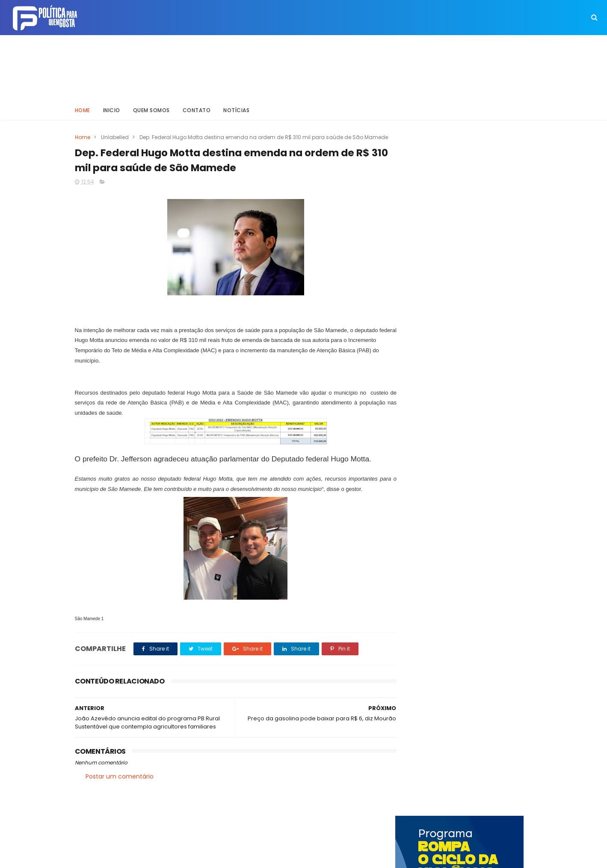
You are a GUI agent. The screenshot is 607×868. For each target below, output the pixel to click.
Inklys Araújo (274, 857)
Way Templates (190, 857)
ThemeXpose (123, 857)
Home (83, 109)
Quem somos (151, 109)
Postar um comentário (120, 785)
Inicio (112, 109)
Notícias (236, 109)
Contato (197, 109)
